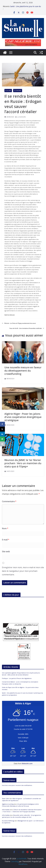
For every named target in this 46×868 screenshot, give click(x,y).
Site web (6, 551)
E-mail (6, 540)
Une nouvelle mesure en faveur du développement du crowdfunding (23, 371)
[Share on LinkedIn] (2, 434)
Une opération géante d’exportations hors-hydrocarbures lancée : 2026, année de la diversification (21, 674)
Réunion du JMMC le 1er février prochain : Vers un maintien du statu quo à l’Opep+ (23, 463)
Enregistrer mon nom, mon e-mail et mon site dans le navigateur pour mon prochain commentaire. (23, 571)
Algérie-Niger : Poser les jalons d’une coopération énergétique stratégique (23, 417)
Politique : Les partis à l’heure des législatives (17, 678)
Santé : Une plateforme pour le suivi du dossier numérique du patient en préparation (25, 7)
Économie (18, 91)
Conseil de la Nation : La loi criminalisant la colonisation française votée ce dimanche (20, 683)
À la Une (8, 91)
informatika (6, 810)
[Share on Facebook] (2, 424)
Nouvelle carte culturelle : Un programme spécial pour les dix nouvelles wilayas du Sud (22, 816)
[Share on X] (2, 429)
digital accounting (8, 804)
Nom (5, 528)
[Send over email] (2, 439)
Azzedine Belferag (8, 821)
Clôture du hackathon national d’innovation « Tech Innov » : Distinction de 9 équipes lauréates (22, 811)
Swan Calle (5, 798)
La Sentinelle (21, 117)
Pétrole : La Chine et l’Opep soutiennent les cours (19, 323)
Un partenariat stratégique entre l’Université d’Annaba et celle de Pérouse (20, 805)
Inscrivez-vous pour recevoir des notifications (17, 785)
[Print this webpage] (2, 444)
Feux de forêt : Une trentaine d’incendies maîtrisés (27, 328)
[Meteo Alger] (23, 748)
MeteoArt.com (27, 764)
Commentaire (9, 501)
